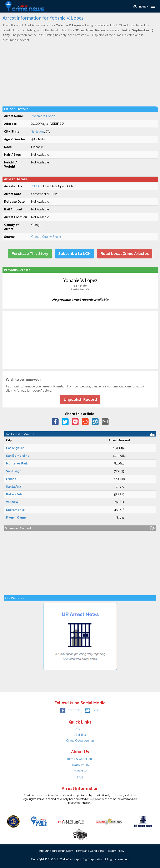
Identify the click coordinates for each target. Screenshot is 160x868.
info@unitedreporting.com (56, 851)
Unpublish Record (80, 399)
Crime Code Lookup (80, 741)
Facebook (70, 710)
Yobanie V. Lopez (43, 116)
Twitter (92, 710)
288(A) (36, 186)
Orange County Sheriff (46, 237)
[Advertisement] (80, 74)
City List (80, 729)
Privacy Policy (80, 765)
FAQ (80, 777)
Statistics (80, 735)
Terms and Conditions (90, 851)
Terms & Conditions (80, 759)
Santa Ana (38, 132)
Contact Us (80, 771)
